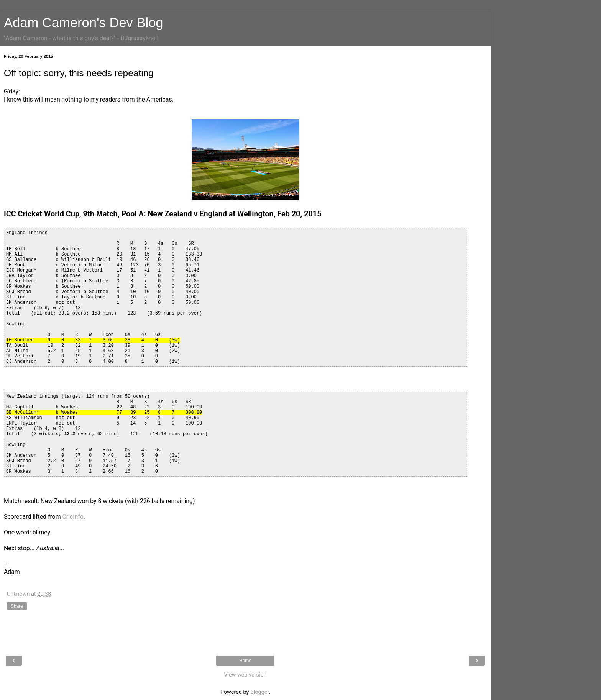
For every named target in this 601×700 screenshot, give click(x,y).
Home (245, 661)
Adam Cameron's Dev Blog (84, 23)
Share (17, 606)
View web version (245, 675)
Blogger (259, 692)
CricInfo (73, 517)
